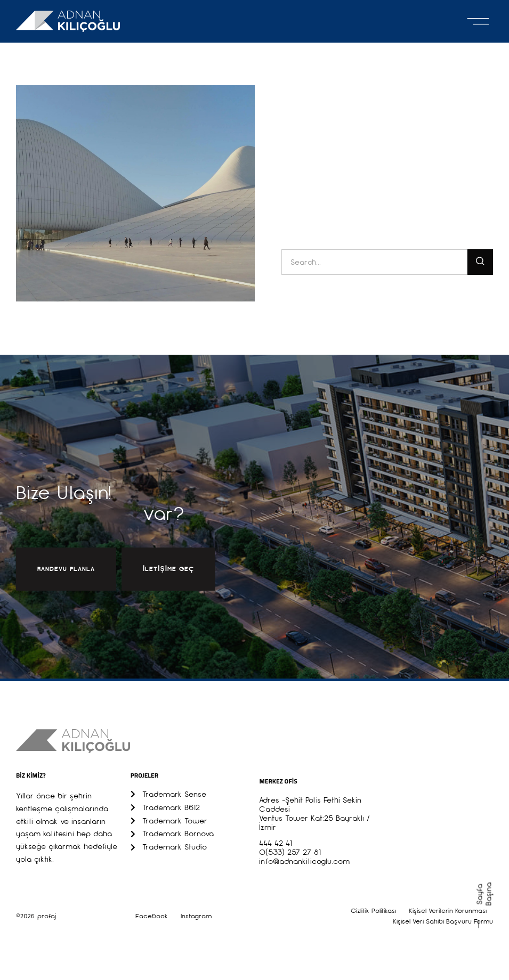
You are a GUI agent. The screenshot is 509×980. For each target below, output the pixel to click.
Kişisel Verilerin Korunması (448, 911)
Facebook (152, 916)
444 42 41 (276, 843)
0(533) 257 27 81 (290, 852)
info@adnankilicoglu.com (304, 861)
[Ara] (480, 262)
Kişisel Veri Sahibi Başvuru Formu (443, 921)
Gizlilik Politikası (373, 911)
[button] (478, 21)
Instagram (196, 916)
